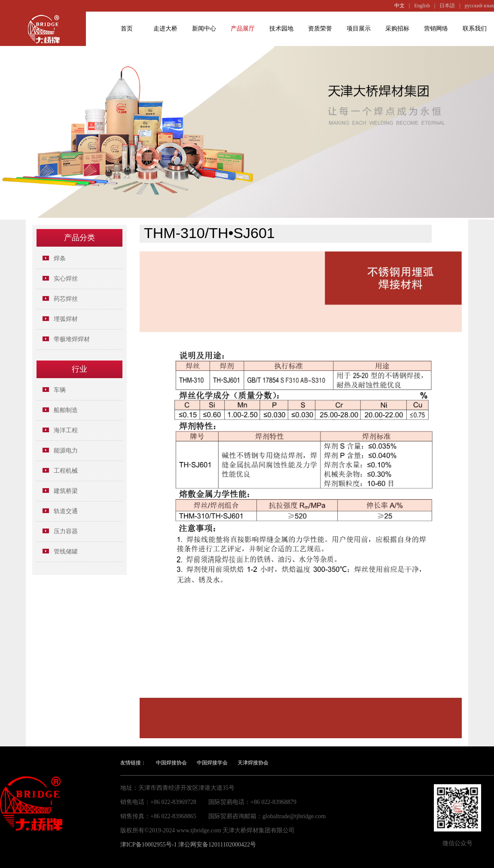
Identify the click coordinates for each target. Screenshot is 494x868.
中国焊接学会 (212, 763)
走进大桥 (165, 29)
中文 (399, 6)
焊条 (60, 258)
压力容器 (66, 531)
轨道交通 (66, 511)
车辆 (60, 390)
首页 (127, 29)
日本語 (447, 6)
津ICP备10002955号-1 (148, 845)
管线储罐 (66, 552)
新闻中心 (204, 29)
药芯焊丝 (66, 299)
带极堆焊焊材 (72, 339)
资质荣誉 (320, 29)
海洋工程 (66, 430)
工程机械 (66, 471)
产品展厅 (243, 29)
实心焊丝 (66, 279)
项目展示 (359, 29)
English (422, 6)
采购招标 (397, 29)
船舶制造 (66, 410)
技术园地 (281, 29)
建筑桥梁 (66, 491)
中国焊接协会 (171, 763)
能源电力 (66, 451)
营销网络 (436, 29)
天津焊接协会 (253, 763)
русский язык (479, 6)
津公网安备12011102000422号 (217, 845)
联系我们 (475, 29)
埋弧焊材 (66, 319)
